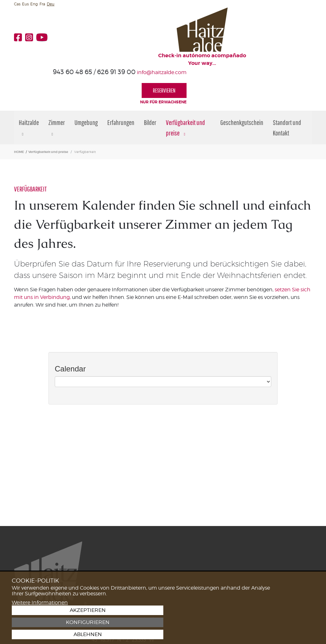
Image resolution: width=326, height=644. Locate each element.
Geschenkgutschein (242, 84)
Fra (42, 4)
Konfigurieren (284, 622)
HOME (19, 113)
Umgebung (86, 84)
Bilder (150, 84)
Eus (25, 4)
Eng (34, 4)
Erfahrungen (121, 84)
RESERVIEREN (290, 39)
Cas (17, 4)
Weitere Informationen (40, 634)
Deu (51, 4)
